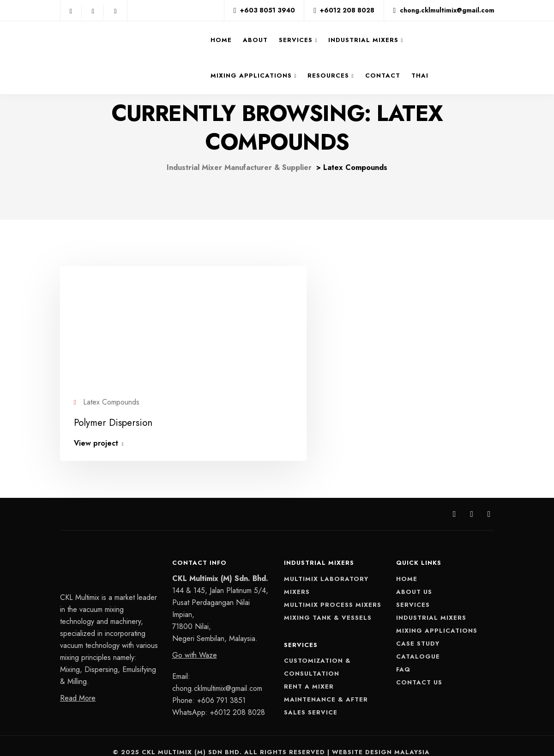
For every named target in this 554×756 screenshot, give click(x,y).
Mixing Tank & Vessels (328, 605)
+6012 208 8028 (238, 700)
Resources (329, 76)
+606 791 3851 (221, 688)
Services (296, 40)
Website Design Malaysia (381, 740)
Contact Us (419, 670)
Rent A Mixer (309, 674)
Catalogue (418, 644)
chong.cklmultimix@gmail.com (217, 676)
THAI (420, 76)
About (256, 40)
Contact (383, 76)
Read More (78, 686)
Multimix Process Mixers (333, 592)
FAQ (403, 657)
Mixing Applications (252, 76)
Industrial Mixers (364, 40)
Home (222, 40)
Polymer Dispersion (111, 411)
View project (96, 431)
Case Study (418, 631)
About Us (414, 579)
